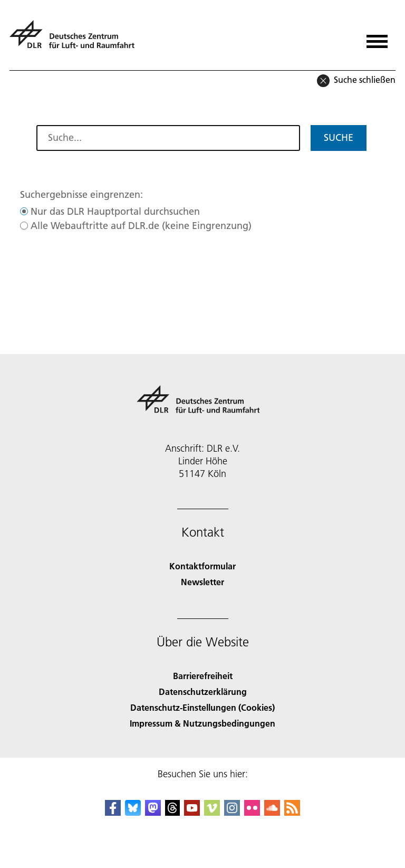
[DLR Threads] (172, 812)
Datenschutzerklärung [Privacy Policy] (203, 691)
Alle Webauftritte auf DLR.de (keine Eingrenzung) (141, 226)
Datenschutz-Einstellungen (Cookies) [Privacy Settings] (202, 707)
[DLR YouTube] (192, 812)
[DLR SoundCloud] (272, 812)
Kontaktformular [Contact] (202, 566)
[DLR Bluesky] (133, 812)
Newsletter (202, 582)
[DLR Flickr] (252, 812)
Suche (339, 137)
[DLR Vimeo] (212, 812)
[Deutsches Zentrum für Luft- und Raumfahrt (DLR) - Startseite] (76, 39)
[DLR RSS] (292, 812)
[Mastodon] (153, 812)
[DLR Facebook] (113, 812)
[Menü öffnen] (377, 38)
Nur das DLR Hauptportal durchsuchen (115, 211)
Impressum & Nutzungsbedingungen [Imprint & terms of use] (202, 723)
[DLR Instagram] (232, 812)
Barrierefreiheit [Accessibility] (203, 676)
